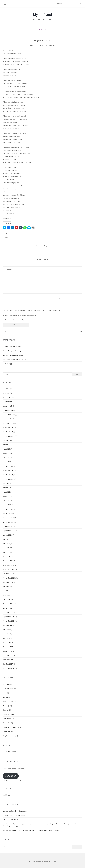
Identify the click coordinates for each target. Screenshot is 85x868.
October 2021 (8, 526)
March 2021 (7, 556)
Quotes (5, 710)
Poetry (43, 30)
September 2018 (9, 621)
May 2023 (6, 453)
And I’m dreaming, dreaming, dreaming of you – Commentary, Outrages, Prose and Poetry (36, 824)
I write (6, 331)
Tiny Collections (9, 736)
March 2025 (7, 397)
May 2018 (6, 634)
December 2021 (8, 518)
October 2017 (8, 664)
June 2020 (6, 591)
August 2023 (7, 440)
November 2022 (8, 470)
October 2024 (8, 410)
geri (4, 815)
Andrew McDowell (9, 811)
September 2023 (9, 436)
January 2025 (7, 406)
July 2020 (6, 587)
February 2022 (8, 509)
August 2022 (7, 483)
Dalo (4, 820)
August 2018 (7, 625)
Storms (78, 331)
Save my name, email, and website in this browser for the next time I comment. (32, 310)
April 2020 (6, 599)
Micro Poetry (8, 701)
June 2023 (6, 449)
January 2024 (7, 419)
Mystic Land (42, 15)
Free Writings (8, 689)
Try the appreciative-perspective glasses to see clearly (40, 830)
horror (5, 697)
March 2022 (7, 505)
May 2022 (6, 496)
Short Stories (8, 714)
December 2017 (8, 655)
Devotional (7, 684)
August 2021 (7, 535)
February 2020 (8, 604)
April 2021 (6, 552)
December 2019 (8, 612)
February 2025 (8, 402)
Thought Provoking (10, 727)
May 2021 (6, 548)
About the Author (9, 752)
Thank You (7, 723)
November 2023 (8, 427)
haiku (5, 693)
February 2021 (8, 561)
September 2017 (9, 668)
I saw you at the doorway (18, 815)
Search (77, 374)
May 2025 (6, 393)
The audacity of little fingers (13, 351)
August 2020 (7, 582)
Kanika (53, 45)
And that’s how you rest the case (15, 359)
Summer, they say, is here (12, 346)
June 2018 (6, 630)
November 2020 (9, 569)
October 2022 (8, 475)
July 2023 (6, 445)
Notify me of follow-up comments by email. (20, 315)
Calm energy (7, 364)
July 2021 (6, 539)
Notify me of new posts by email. (17, 320)
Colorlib (38, 861)
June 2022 (6, 492)
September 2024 (9, 415)
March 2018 (7, 642)
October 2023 (8, 432)
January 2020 (7, 608)
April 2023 (6, 458)
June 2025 (6, 389)
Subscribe (11, 776)
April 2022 (6, 501)
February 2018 (8, 647)
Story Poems (7, 719)
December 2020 (8, 565)
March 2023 (7, 462)
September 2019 (9, 617)
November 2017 (8, 660)
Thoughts (6, 732)
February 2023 (8, 466)
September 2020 (9, 578)
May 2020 (6, 595)
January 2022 (7, 513)
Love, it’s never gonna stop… (13, 355)
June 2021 (6, 544)
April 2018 (6, 638)
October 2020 (8, 574)
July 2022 (6, 488)
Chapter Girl (14, 820)
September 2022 (9, 479)
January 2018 (7, 651)
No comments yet (42, 246)
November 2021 (8, 522)
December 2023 (8, 423)
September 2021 (9, 531)
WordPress (53, 861)
